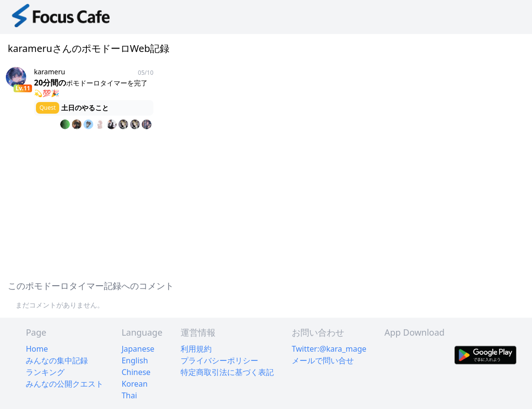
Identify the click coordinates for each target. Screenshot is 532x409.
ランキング (45, 372)
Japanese (138, 349)
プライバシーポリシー (219, 360)
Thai (129, 395)
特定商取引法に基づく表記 (227, 372)
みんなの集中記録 (57, 360)
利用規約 (196, 349)
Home (37, 349)
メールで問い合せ (323, 360)
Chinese (136, 372)
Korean (134, 384)
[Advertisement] (266, 203)
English (134, 360)
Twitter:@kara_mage (329, 349)
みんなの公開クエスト (65, 384)
